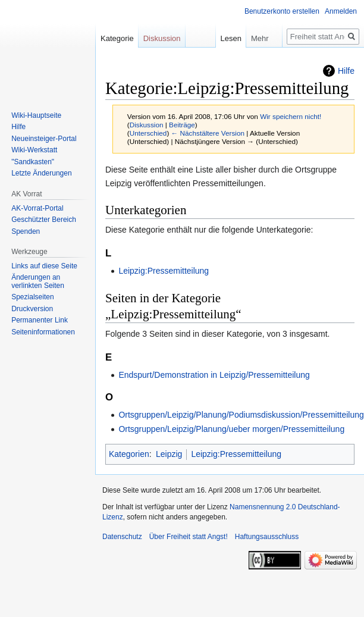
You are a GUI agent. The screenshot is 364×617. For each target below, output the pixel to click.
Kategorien (129, 454)
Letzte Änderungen (41, 173)
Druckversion (32, 309)
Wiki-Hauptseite (36, 115)
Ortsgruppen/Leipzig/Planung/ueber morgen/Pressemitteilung (231, 429)
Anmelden (341, 11)
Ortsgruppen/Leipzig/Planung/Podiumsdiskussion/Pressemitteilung (241, 415)
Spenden (26, 231)
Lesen (222, 38)
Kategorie (117, 38)
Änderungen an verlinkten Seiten (38, 281)
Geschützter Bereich (44, 220)
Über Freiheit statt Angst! (189, 537)
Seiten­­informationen (43, 332)
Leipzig (169, 454)
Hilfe (346, 71)
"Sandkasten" (33, 162)
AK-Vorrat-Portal (37, 208)
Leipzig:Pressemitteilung (164, 271)
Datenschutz (122, 537)
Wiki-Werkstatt (34, 150)
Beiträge (182, 125)
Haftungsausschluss (267, 537)
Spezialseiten (32, 297)
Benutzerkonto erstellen (282, 11)
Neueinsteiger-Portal (44, 139)
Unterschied (148, 133)
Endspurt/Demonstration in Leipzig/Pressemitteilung (214, 375)
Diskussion (147, 125)
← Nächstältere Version (208, 133)
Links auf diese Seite (44, 266)
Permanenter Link (40, 320)
